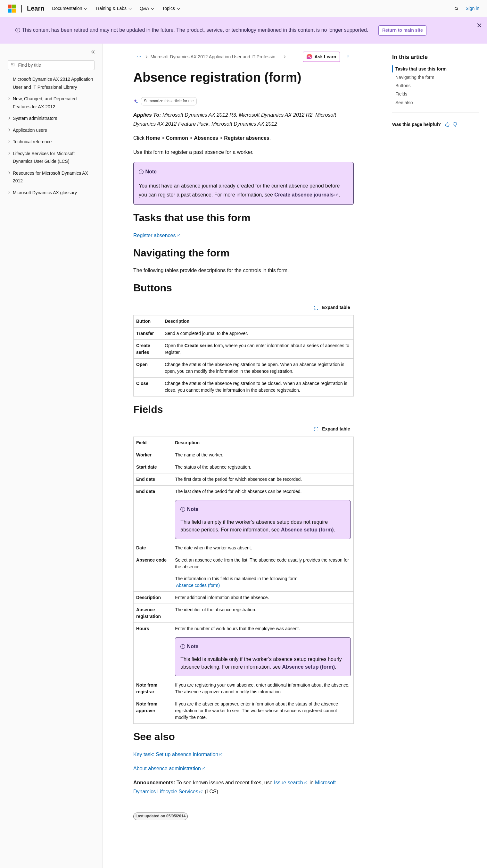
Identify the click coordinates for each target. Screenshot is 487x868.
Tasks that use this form (421, 69)
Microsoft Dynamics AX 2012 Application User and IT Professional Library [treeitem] (53, 83)
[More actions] (348, 57)
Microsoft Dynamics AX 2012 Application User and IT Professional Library (216, 57)
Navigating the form (415, 77)
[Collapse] (93, 52)
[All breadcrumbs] (139, 57)
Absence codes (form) (198, 585)
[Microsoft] (12, 9)
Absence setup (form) (307, 530)
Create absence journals (304, 195)
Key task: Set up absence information (176, 754)
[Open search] (457, 9)
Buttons (403, 86)
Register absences (155, 235)
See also (404, 103)
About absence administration (167, 768)
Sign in (472, 8)
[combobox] (51, 65)
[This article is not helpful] (455, 124)
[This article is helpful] (447, 124)
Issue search (289, 783)
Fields (401, 94)
